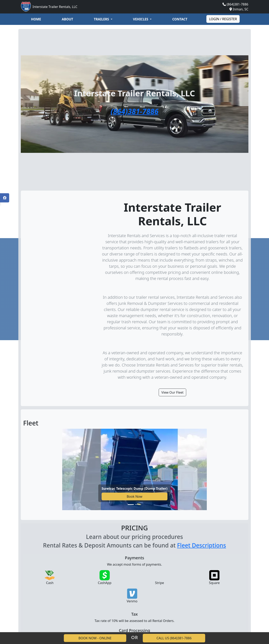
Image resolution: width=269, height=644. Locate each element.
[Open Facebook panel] (5, 198)
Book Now (134, 496)
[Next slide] (196, 469)
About (68, 19)
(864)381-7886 (237, 4)
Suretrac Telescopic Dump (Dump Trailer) (134, 489)
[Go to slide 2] (138, 505)
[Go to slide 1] (131, 505)
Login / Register (223, 19)
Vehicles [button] (141, 19)
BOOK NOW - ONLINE (95, 638)
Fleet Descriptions (201, 545)
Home (36, 19)
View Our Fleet (172, 392)
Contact (180, 19)
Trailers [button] (102, 19)
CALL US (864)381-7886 (174, 638)
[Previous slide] (73, 469)
